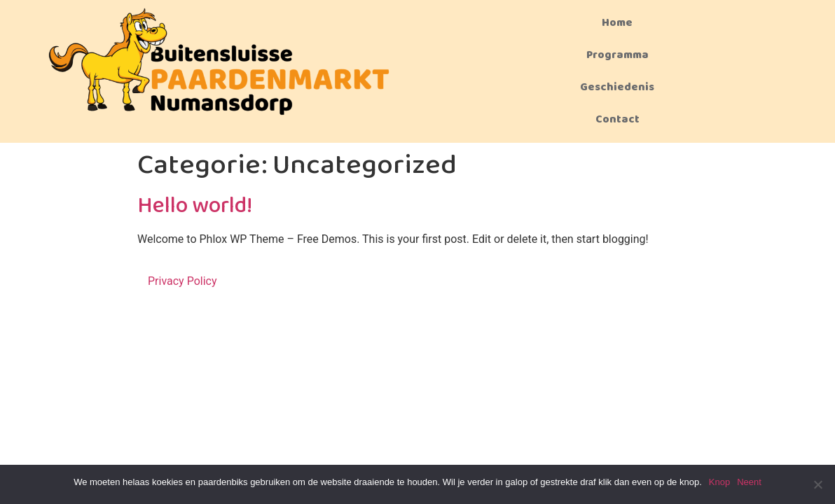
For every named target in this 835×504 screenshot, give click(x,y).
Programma (617, 55)
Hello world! (195, 206)
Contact (617, 119)
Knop (719, 482)
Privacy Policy (182, 281)
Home (617, 23)
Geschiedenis (617, 87)
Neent (749, 482)
